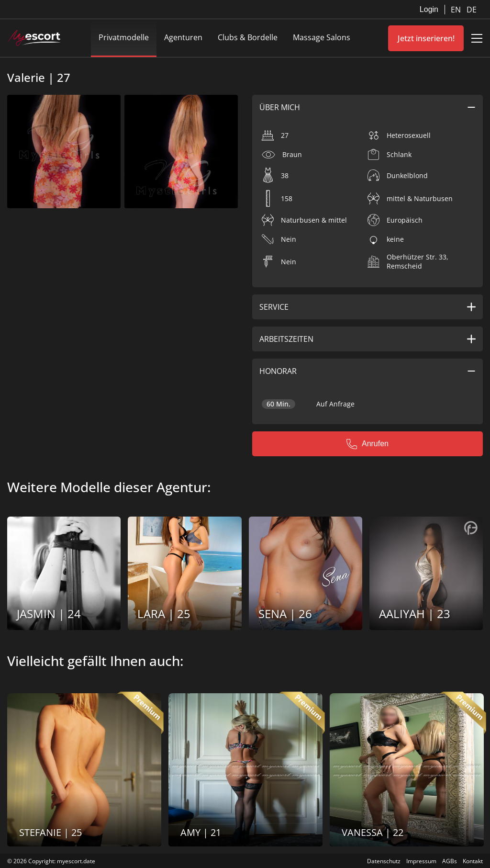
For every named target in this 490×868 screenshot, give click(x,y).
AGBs (450, 861)
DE (472, 10)
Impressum (421, 861)
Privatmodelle (124, 37)
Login (429, 9)
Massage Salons (322, 37)
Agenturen (183, 37)
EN (457, 10)
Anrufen (367, 444)
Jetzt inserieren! (426, 38)
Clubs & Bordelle (248, 37)
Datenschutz (384, 861)
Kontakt (473, 861)
